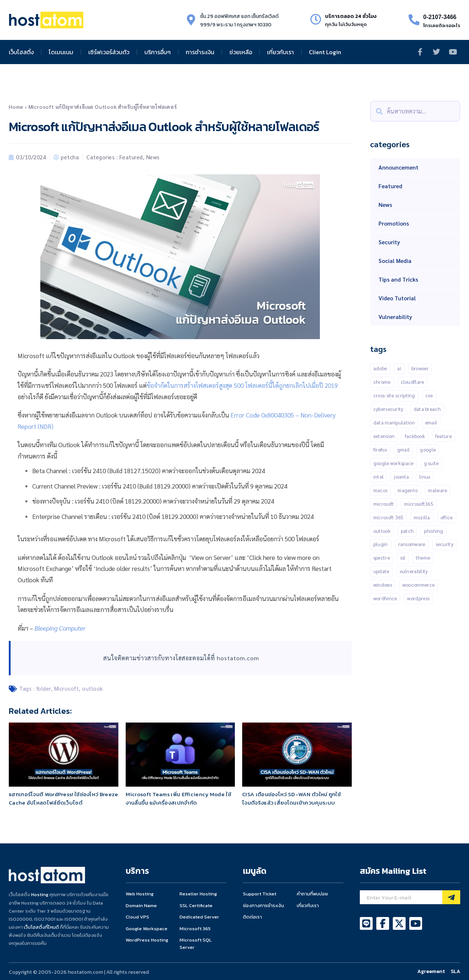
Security (389, 242)
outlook (93, 688)
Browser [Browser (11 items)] (420, 368)
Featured (131, 157)
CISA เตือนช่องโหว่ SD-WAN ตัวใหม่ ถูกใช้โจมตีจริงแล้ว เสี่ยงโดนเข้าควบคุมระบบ (291, 798)
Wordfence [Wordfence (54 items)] (385, 599)
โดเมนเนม (61, 52)
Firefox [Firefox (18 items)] (380, 450)
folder (44, 688)
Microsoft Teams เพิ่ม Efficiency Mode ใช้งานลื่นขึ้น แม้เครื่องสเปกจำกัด (178, 798)
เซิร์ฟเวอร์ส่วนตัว (109, 52)
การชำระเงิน (200, 52)
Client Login (325, 52)
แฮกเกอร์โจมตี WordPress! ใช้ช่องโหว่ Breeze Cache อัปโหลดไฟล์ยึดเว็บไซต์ (63, 798)
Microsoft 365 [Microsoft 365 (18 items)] (388, 517)
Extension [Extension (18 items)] (384, 436)
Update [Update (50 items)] (381, 571)
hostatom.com (238, 658)
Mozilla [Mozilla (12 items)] (422, 517)
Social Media (395, 261)
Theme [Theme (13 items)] (423, 558)
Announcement (398, 167)
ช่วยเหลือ (241, 52)
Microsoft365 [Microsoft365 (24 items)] (419, 504)
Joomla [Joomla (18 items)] (401, 477)
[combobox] (415, 111)
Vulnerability (395, 317)
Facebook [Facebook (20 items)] (415, 436)
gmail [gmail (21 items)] (404, 450)
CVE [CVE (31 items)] (429, 395)
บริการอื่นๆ (158, 52)
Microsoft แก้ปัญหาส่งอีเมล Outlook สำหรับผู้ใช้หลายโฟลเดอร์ (103, 107)
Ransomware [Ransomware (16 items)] (412, 544)
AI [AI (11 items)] (399, 368)
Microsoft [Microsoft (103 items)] (384, 504)
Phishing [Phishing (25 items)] (433, 531)
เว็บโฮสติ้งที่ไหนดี (41, 927)
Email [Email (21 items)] (431, 422)
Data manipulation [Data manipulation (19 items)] (394, 422)
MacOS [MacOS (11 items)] (381, 490)
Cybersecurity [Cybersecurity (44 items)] (388, 409)
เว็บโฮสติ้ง (21, 52)
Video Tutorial (397, 298)
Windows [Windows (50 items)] (383, 585)
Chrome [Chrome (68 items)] (382, 382)
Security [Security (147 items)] (444, 544)
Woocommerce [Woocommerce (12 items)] (418, 585)
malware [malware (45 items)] (437, 490)
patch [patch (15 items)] (407, 531)
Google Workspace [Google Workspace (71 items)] (394, 463)
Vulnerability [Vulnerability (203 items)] (414, 571)
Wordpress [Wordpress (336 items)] (418, 599)
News (153, 157)
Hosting (40, 894)
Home (16, 107)
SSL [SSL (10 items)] (403, 558)
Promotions (394, 223)
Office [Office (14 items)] (447, 517)
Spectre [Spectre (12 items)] (382, 558)
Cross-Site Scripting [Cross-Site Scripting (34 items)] (394, 395)
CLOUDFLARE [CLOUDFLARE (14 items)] (413, 382)
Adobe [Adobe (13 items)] (380, 368)
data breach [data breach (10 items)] (427, 409)
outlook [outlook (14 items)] (382, 531)
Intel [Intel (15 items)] (379, 477)
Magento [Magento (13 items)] (408, 490)
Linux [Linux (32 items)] (425, 477)
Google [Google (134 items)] (428, 450)
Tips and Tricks (398, 279)
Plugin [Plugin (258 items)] (381, 544)
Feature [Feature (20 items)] (444, 436)
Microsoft (67, 688)
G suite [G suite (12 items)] (431, 463)
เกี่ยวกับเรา (280, 52)
